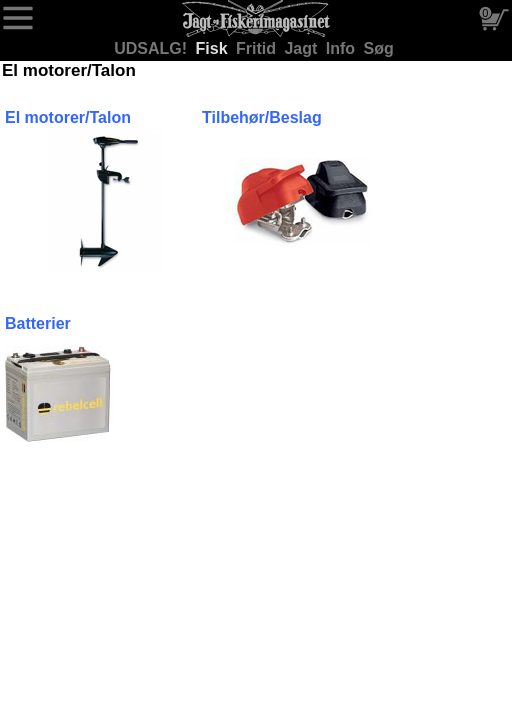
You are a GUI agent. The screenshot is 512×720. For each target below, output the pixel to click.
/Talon (108, 117)
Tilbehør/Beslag (262, 117)
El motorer (45, 117)
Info (343, 48)
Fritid (258, 48)
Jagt (302, 48)
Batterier (38, 323)
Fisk (214, 48)
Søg (379, 48)
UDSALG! (152, 48)
